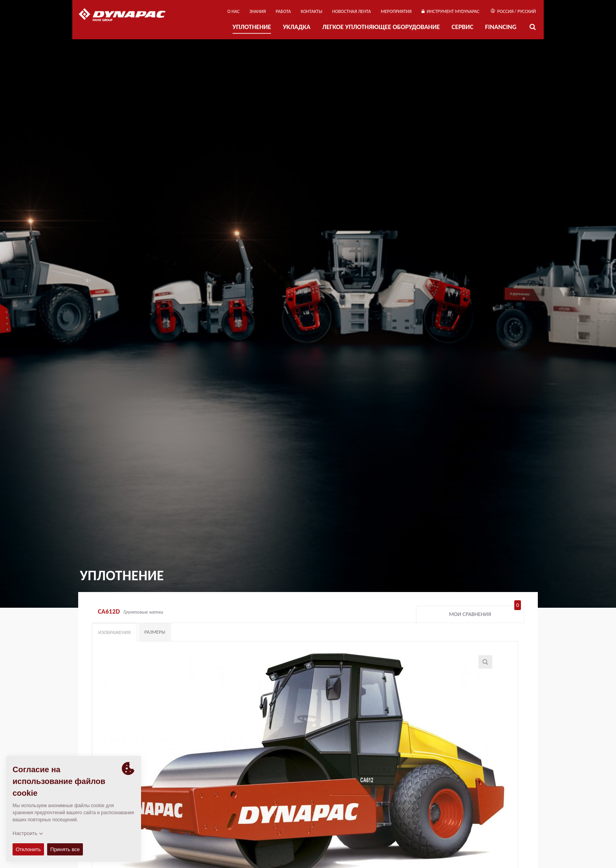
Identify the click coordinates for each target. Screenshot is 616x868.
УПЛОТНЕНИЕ (252, 27)
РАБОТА (283, 11)
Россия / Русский (513, 11)
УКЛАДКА (297, 27)
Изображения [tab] (115, 632)
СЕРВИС (463, 27)
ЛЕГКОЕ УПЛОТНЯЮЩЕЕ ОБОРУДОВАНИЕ (381, 27)
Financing (501, 27)
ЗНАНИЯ (258, 11)
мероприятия (396, 11)
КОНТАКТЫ (311, 11)
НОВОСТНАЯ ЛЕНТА (352, 11)
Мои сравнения (485, 612)
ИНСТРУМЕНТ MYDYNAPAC (451, 11)
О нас (234, 11)
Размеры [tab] (155, 632)
